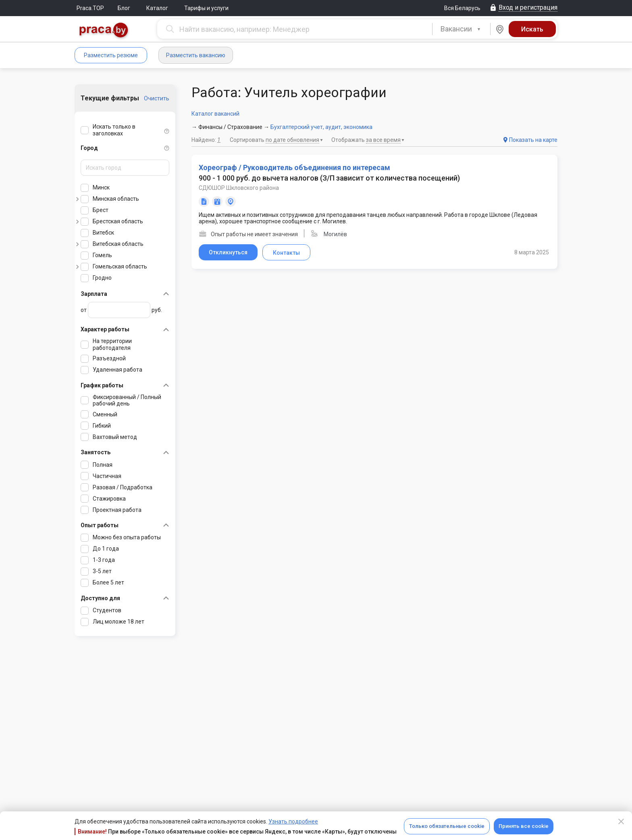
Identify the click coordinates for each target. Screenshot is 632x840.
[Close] (621, 821)
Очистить (157, 98)
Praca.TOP (90, 8)
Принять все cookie (524, 826)
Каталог (157, 8)
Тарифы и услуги (206, 8)
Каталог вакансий (215, 114)
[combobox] (461, 29)
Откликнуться (228, 252)
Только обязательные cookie (447, 826)
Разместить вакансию (196, 55)
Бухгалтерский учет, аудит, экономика (321, 127)
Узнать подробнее (293, 821)
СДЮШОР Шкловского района (239, 188)
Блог (124, 8)
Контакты (286, 253)
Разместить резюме (111, 55)
